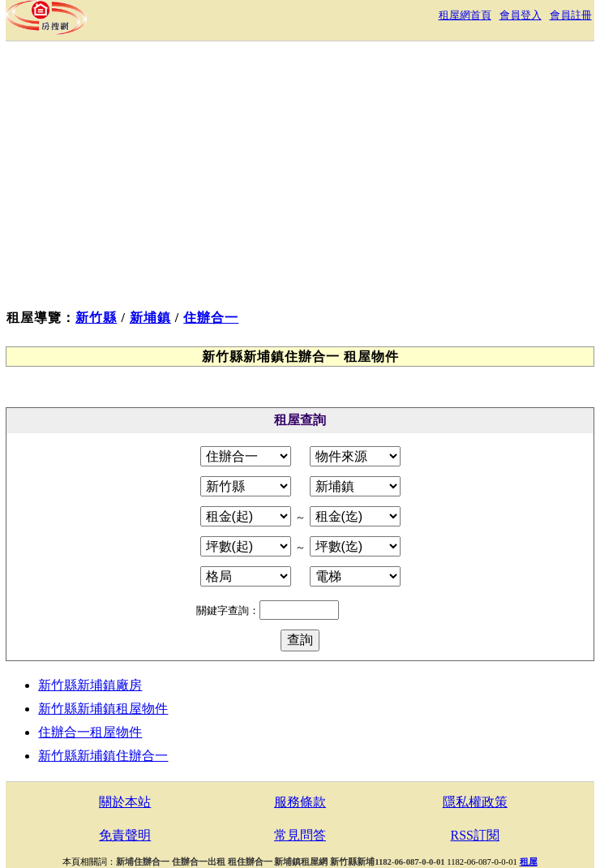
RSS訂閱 (475, 835)
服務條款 (300, 802)
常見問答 (300, 835)
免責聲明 (125, 835)
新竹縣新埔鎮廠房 (90, 685)
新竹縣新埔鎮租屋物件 (103, 709)
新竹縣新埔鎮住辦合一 (103, 756)
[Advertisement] (300, 179)
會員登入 (521, 15)
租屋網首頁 (465, 15)
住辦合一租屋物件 (90, 732)
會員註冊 (571, 15)
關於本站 (125, 802)
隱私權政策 (475, 802)
